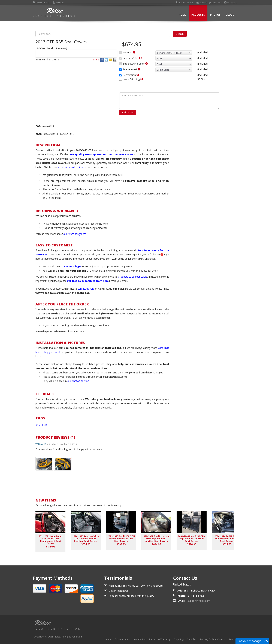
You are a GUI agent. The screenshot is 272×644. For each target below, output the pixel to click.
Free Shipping (41, 3)
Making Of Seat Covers (212, 639)
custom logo (72, 266)
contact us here (86, 289)
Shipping (179, 639)
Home (182, 15)
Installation (140, 639)
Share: (96, 59)
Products (198, 15)
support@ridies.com (208, 3)
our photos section (78, 381)
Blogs (230, 15)
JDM (44, 425)
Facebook (230, 3)
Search (232, 639)
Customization (122, 639)
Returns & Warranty (160, 639)
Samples (58, 3)
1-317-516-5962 (184, 3)
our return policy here (75, 234)
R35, (38, 425)
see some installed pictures (72, 167)
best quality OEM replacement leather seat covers (101, 154)
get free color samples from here (88, 281)
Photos (215, 15)
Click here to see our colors (133, 277)
